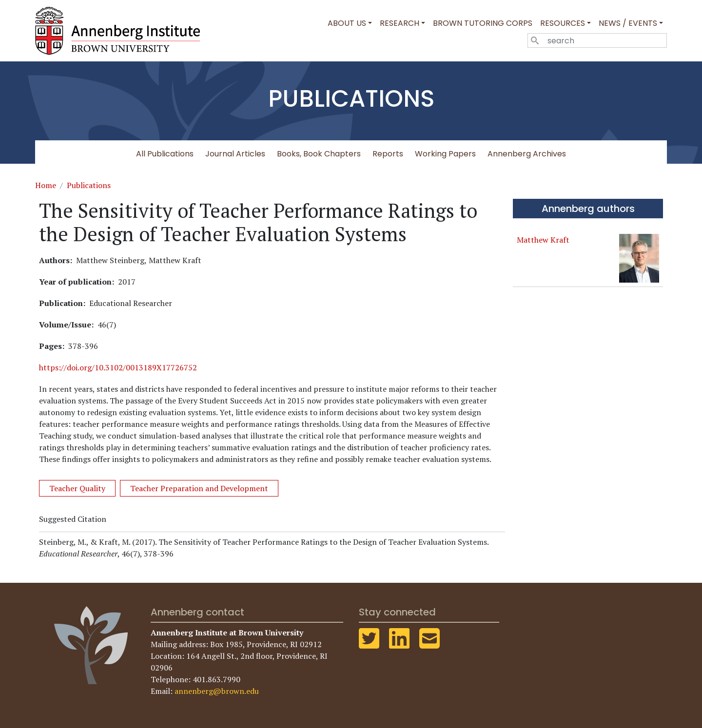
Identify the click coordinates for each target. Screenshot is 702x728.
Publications (89, 185)
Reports (388, 154)
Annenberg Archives (527, 154)
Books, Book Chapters (319, 154)
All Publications (165, 154)
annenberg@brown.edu (217, 691)
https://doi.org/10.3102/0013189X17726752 (118, 367)
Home (46, 185)
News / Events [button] (628, 23)
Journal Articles (235, 154)
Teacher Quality (77, 488)
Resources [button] (563, 23)
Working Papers (445, 154)
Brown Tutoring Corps (483, 23)
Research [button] (400, 23)
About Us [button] (347, 23)
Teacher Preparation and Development (199, 488)
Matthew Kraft (543, 240)
